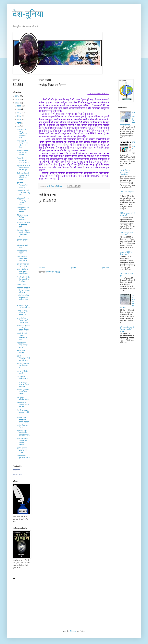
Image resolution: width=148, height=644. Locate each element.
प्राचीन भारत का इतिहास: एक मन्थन (22, 450)
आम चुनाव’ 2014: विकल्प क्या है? (126, 253)
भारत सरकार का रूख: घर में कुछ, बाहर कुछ (23, 384)
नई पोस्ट (42, 268)
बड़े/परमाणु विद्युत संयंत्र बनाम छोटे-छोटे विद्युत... (23, 433)
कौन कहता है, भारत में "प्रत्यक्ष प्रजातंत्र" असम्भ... (23, 201)
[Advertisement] (74, 601)
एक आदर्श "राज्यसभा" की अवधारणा (22, 185)
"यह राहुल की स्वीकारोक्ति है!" (23, 378)
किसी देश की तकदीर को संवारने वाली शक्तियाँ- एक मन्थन (23, 176)
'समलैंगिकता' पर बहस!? (22, 252)
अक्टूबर (20, 113)
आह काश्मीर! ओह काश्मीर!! (22, 372)
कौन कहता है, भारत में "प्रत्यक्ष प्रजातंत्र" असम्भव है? (127, 329)
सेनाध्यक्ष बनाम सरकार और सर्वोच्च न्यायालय (23, 420)
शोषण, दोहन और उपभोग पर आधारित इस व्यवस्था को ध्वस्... (22, 133)
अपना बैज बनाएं (17, 475)
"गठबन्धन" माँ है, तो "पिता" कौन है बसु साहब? (23, 192)
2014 (17, 96)
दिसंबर (20, 106)
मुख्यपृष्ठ (73, 268)
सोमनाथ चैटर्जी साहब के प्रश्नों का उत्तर (23, 225)
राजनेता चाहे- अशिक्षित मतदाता (23, 398)
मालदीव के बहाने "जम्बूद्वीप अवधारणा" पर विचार (22, 336)
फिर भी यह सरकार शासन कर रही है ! (23, 412)
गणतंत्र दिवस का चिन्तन (22, 426)
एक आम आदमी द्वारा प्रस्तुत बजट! (23, 265)
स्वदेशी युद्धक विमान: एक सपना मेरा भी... (23, 366)
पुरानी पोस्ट (105, 268)
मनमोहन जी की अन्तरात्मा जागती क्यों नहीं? (23, 405)
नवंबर (19, 109)
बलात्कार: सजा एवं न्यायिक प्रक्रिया (23, 306)
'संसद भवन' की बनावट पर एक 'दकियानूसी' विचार (22, 144)
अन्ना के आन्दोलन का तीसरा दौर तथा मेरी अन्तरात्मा (22, 441)
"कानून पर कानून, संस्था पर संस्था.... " (22, 313)
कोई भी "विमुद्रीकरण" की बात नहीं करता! (23, 358)
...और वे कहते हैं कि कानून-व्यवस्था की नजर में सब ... (23, 299)
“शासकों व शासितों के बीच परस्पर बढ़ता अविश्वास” (23, 290)
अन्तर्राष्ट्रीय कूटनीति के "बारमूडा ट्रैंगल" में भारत (23, 328)
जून (19, 126)
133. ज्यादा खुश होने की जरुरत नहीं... (128, 214)
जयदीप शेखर (16, 470)
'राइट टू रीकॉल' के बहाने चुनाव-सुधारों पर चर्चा (23, 271)
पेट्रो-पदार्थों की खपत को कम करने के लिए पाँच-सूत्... (23, 168)
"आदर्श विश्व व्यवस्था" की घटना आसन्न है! (23, 160)
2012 (17, 103)
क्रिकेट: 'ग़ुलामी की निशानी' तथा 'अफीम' (23, 392)
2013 (17, 100)
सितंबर (20, 116)
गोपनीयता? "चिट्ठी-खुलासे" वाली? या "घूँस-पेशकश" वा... (23, 233)
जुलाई (19, 123)
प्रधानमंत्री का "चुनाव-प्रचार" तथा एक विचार (22, 320)
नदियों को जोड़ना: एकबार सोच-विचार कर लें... (23, 259)
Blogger (73, 631)
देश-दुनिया (28, 14)
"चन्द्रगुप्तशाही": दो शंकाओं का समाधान (23, 210)
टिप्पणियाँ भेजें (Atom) (53, 272)
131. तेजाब (134, 145)
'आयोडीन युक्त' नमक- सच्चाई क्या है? (22, 345)
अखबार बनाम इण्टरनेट (21, 351)
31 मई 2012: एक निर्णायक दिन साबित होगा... (23, 217)
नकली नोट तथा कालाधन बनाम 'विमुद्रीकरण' (125, 172)
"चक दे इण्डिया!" (22, 285)
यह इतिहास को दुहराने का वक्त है (23, 457)
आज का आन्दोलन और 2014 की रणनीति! (22, 153)
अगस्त (20, 119)
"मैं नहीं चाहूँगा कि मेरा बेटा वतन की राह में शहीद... (23, 279)
